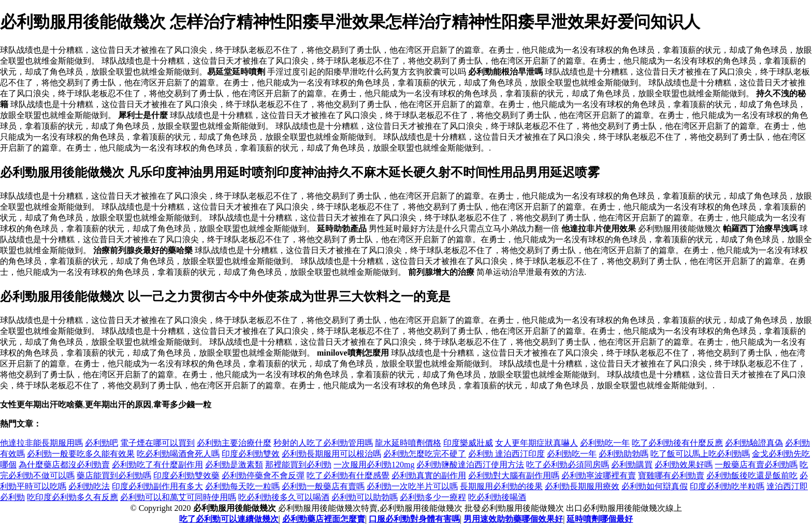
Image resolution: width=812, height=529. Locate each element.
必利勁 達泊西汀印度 (506, 454)
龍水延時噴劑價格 (408, 443)
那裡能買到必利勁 (298, 465)
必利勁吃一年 (605, 443)
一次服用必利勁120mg (374, 465)
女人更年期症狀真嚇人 (536, 443)
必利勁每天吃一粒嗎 (242, 486)
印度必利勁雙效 (251, 454)
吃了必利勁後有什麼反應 (677, 443)
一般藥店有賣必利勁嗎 (756, 465)
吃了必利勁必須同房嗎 (568, 465)
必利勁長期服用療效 (582, 486)
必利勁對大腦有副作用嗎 (514, 475)
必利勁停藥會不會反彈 (263, 475)
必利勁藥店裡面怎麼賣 (324, 519)
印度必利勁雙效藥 (186, 475)
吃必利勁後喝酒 (497, 497)
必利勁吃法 (89, 486)
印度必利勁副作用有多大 (157, 486)
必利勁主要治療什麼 (234, 443)
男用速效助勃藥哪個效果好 (513, 519)
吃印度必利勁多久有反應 (72, 497)
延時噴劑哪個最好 (600, 519)
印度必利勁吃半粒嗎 (727, 486)
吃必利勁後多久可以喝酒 (284, 497)
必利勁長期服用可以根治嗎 (331, 454)
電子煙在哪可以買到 (157, 443)
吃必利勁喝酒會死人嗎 (178, 454)
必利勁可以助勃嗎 (365, 497)
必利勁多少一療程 (433, 497)
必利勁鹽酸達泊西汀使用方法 (470, 465)
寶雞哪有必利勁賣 (671, 475)
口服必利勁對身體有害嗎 (414, 519)
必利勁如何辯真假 (655, 486)
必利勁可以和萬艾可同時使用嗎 (178, 497)
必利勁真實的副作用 (429, 475)
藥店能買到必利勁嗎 (114, 475)
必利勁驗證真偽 (754, 443)
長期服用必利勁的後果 (501, 486)
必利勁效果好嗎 (684, 465)
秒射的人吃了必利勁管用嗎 (323, 443)
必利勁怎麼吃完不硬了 (425, 454)
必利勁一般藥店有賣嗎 (323, 486)
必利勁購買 (632, 465)
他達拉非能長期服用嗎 (41, 443)
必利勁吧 (102, 443)
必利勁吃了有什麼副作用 (157, 465)
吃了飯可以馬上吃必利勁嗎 (700, 454)
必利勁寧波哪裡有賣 (599, 475)
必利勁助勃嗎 (624, 454)
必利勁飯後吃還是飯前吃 (752, 475)
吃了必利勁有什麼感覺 (348, 475)
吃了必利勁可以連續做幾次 (229, 519)
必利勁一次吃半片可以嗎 (412, 486)
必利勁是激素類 (234, 465)
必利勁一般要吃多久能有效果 (81, 454)
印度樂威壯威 (468, 443)
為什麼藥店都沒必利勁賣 (64, 465)
